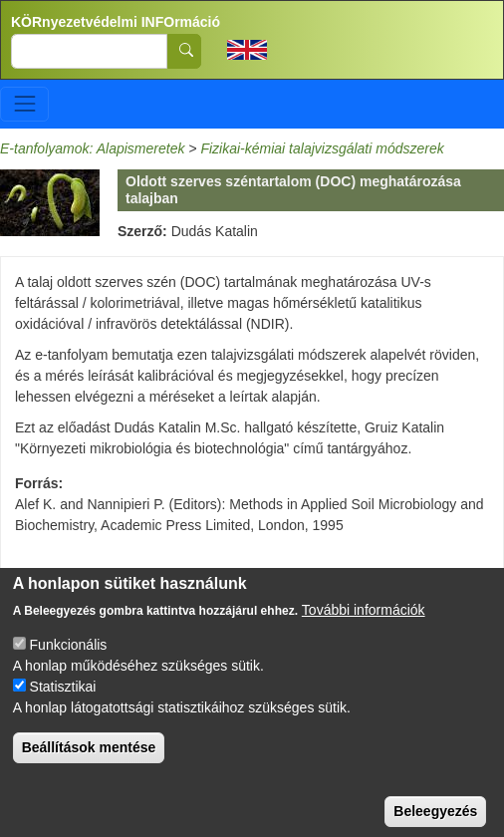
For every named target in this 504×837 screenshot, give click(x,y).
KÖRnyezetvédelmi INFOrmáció (116, 22)
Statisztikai (63, 708)
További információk (364, 632)
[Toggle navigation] (24, 104)
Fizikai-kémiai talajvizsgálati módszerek (322, 148)
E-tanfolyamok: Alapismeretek (92, 148)
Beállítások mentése (89, 769)
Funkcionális (69, 667)
